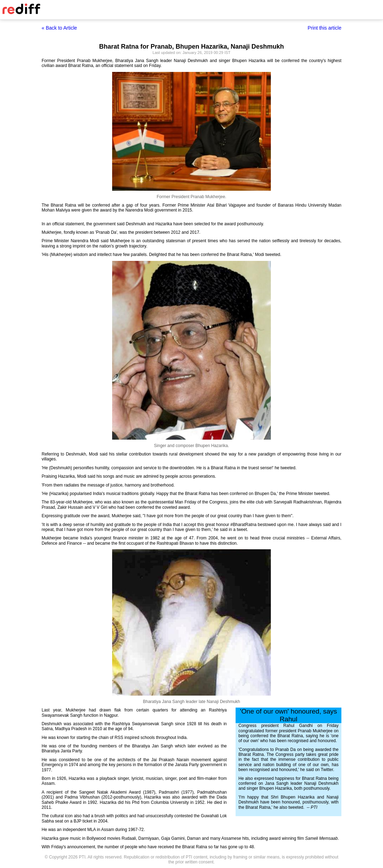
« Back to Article (59, 28)
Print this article (324, 28)
